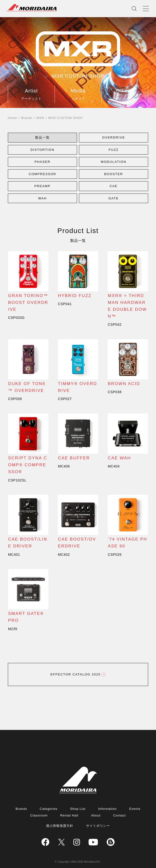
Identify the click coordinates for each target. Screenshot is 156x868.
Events (135, 809)
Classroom (39, 815)
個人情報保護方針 (60, 826)
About (96, 815)
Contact (119, 815)
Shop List (78, 809)
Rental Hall (69, 815)
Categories (49, 809)
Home (13, 118)
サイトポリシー (98, 826)
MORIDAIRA (32, 8)
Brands (27, 118)
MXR (40, 118)
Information (107, 809)
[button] (42, 137)
